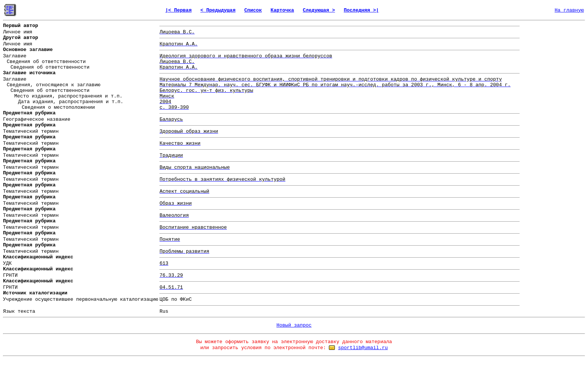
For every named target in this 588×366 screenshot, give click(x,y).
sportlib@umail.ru (363, 348)
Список (253, 10)
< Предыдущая (218, 10)
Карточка (282, 10)
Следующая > (319, 10)
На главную (569, 10)
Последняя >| (361, 10)
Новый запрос (294, 325)
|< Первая (178, 10)
